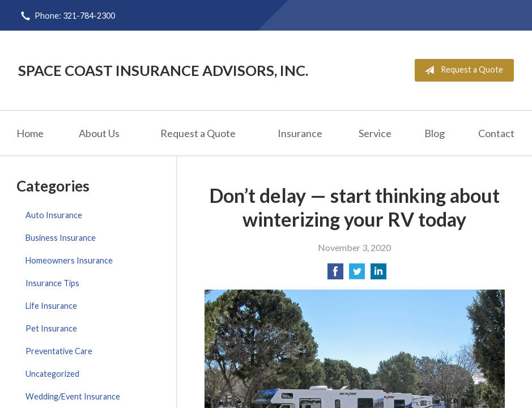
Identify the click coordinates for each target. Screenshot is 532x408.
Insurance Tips (52, 283)
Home (30, 133)
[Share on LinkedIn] (378, 275)
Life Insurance (51, 306)
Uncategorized (52, 374)
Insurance (300, 133)
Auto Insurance (54, 215)
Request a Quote (461, 70)
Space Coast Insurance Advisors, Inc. (163, 70)
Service (375, 133)
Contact (496, 133)
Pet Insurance (51, 328)
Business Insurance (61, 238)
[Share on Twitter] (357, 275)
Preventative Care (59, 351)
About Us (99, 133)
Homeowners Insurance (69, 260)
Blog (435, 133)
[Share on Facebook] (335, 275)
